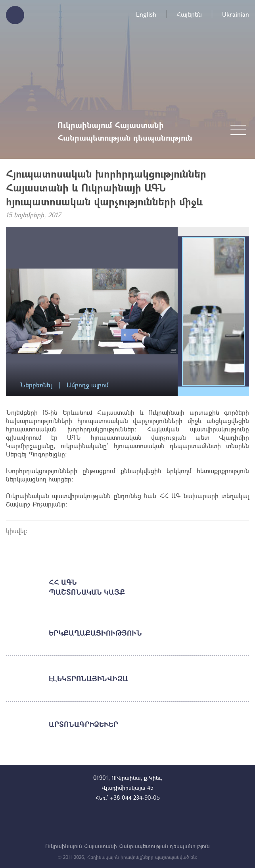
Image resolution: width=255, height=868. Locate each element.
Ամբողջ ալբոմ (88, 385)
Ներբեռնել (36, 385)
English (146, 14)
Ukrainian (236, 14)
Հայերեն (189, 14)
